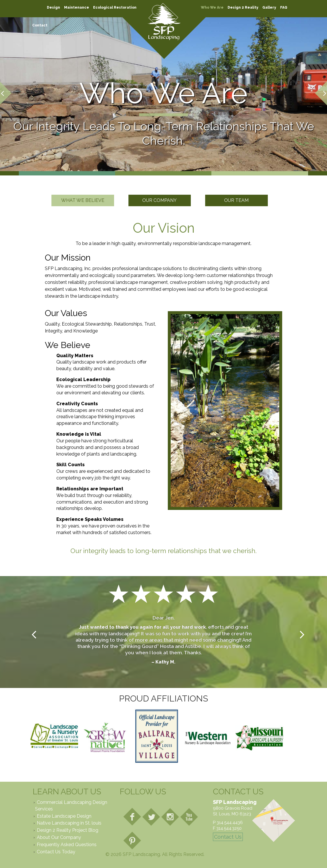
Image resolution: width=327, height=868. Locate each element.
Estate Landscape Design (64, 816)
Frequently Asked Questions (67, 845)
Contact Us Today (56, 852)
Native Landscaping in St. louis (69, 823)
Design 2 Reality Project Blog (68, 830)
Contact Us (228, 837)
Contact (40, 25)
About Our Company (59, 837)
